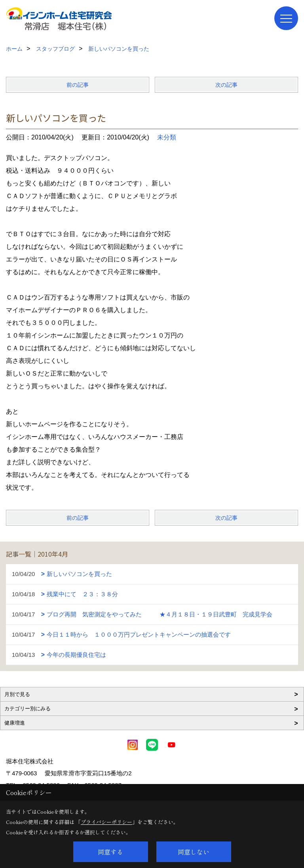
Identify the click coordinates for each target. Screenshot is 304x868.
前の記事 (78, 85)
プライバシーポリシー (106, 822)
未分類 (167, 137)
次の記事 (226, 85)
